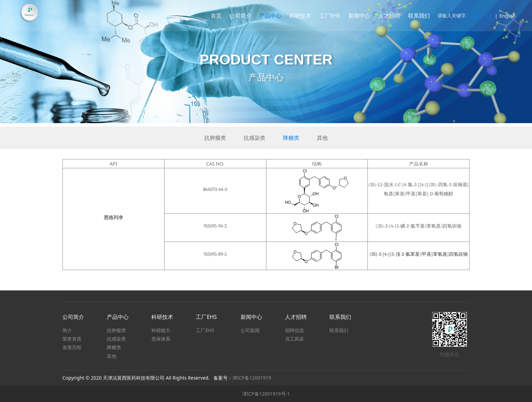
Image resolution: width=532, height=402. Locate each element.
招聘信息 (294, 330)
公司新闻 (250, 330)
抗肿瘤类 (215, 138)
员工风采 (294, 339)
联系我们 (417, 16)
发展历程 (72, 347)
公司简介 (239, 16)
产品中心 (269, 16)
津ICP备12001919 (252, 378)
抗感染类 (254, 138)
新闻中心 (358, 16)
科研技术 (299, 16)
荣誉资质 (72, 339)
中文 (487, 16)
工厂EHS (328, 16)
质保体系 (161, 339)
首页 (214, 16)
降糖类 (291, 138)
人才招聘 (387, 16)
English (506, 16)
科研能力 (161, 330)
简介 (67, 330)
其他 (322, 138)
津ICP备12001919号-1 (266, 394)
